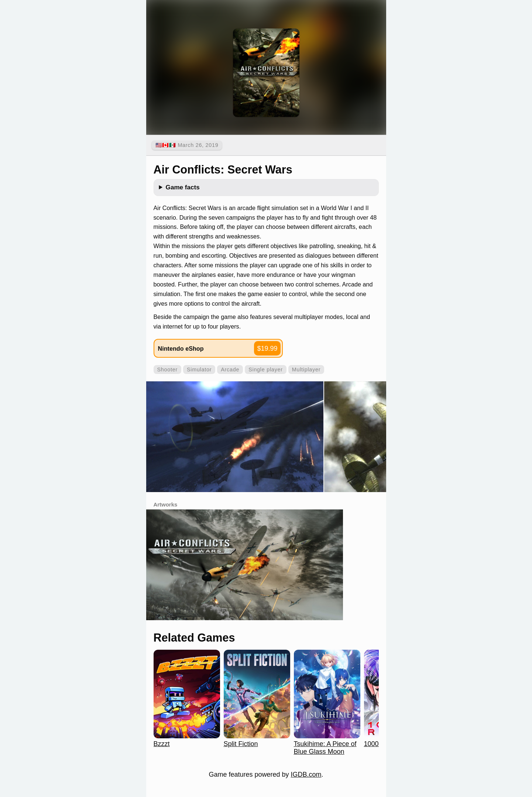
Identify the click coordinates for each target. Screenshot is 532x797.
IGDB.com (306, 774)
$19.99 (267, 348)
